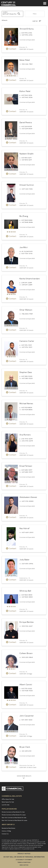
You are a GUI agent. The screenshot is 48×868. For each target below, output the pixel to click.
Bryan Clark (25, 747)
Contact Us (5, 834)
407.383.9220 (27, 376)
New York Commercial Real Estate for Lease (14, 820)
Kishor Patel (25, 91)
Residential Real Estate (8, 828)
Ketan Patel (25, 60)
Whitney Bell (25, 591)
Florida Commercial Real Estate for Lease (14, 815)
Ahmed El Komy (27, 29)
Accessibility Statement (24, 860)
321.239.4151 (27, 751)
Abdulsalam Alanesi (28, 497)
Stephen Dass (26, 372)
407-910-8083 (28, 501)
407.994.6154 (27, 33)
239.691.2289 (27, 283)
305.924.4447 (27, 626)
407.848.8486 (27, 220)
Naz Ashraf (24, 528)
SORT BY (37, 21)
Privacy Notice (24, 854)
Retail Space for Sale (8, 802)
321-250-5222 (27, 720)
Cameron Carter (27, 341)
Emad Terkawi (26, 466)
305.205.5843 (27, 657)
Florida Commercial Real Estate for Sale (13, 812)
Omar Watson (26, 310)
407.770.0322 (27, 688)
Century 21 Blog (6, 831)
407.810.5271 (27, 158)
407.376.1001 (27, 345)
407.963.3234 (27, 95)
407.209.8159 (27, 126)
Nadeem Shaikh (27, 154)
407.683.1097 (27, 470)
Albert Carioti (26, 684)
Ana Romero (25, 435)
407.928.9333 (27, 691)
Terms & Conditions (24, 862)
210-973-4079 (27, 439)
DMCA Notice (24, 865)
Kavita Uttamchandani (30, 278)
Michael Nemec (26, 403)
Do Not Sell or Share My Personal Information (24, 857)
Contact (11, 49)
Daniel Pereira (26, 122)
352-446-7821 (27, 64)
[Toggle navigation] (45, 2)
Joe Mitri (24, 247)
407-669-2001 (28, 532)
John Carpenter (27, 716)
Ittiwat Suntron (27, 185)
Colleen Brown (26, 653)
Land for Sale (6, 805)
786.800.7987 (27, 314)
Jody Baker (24, 559)
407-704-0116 (27, 253)
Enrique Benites (27, 622)
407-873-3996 (27, 564)
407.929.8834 (27, 407)
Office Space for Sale (8, 799)
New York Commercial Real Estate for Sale (14, 818)
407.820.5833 (27, 595)
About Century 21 (8, 824)
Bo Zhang (24, 216)
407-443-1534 (27, 189)
